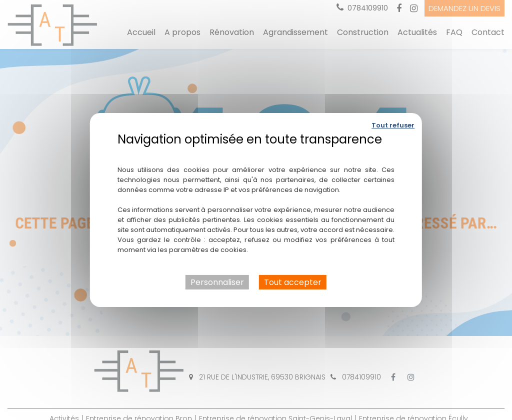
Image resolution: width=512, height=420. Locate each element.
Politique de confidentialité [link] (256, 154)
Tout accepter (293, 282)
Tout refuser (393, 125)
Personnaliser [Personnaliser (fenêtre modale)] (217, 282)
